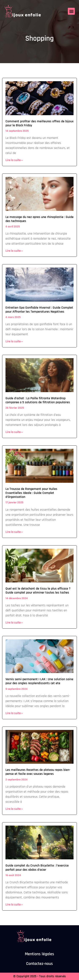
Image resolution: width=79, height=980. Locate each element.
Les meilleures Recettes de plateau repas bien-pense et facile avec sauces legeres (38, 772)
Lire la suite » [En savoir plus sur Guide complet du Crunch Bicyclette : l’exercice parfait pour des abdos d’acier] (14, 905)
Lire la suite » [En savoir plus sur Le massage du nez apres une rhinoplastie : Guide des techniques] (14, 251)
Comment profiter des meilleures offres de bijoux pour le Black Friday (39, 123)
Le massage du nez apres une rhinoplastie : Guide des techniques (39, 219)
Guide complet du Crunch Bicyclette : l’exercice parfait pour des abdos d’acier (37, 868)
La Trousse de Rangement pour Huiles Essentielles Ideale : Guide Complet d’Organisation (31, 493)
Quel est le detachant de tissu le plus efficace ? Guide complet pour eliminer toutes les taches (38, 591)
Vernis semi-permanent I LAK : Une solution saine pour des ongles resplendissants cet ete (39, 681)
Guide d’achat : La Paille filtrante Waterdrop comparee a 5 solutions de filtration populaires (38, 400)
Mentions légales (39, 954)
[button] (71, 11)
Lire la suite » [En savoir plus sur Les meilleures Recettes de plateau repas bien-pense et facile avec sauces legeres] (14, 809)
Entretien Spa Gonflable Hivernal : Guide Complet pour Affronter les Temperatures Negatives (39, 310)
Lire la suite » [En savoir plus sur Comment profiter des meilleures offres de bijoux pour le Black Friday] (14, 160)
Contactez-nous (39, 964)
